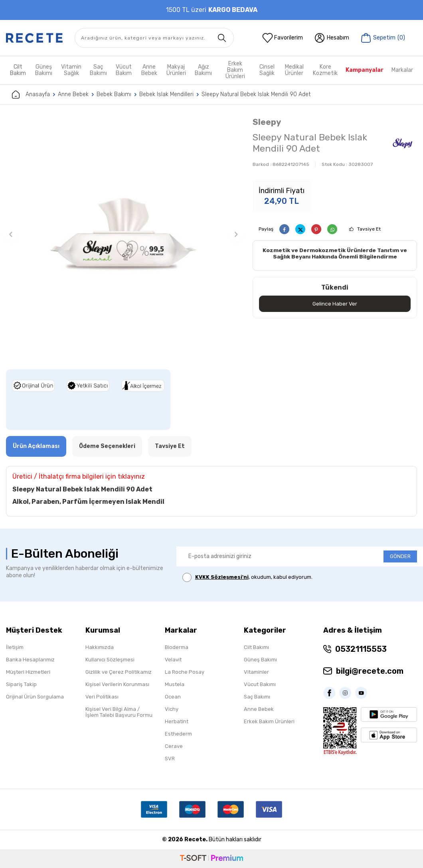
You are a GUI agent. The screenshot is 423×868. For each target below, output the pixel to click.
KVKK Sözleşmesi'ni (222, 577)
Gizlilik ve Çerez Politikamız (119, 672)
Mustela (175, 684)
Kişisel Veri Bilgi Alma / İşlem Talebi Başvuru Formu (119, 712)
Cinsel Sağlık (267, 70)
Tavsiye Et (369, 229)
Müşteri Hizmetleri (28, 672)
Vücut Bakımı (260, 684)
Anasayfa (31, 95)
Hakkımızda (100, 647)
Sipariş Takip (21, 684)
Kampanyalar (365, 70)
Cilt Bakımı (256, 647)
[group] (123, 234)
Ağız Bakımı (203, 70)
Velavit (173, 660)
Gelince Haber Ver (335, 304)
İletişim (15, 647)
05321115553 (361, 649)
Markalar (402, 70)
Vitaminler (256, 672)
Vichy (172, 709)
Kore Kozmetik (325, 70)
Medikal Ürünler (294, 70)
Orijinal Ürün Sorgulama (35, 697)
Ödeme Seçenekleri (107, 446)
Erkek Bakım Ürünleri (235, 70)
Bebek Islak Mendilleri (166, 94)
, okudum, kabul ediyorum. (247, 577)
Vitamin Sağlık (71, 70)
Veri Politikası (102, 697)
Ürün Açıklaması (36, 446)
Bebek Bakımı (114, 94)
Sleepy (267, 122)
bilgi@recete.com (370, 671)
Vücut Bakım (124, 70)
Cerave (174, 746)
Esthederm (178, 734)
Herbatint (177, 721)
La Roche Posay (185, 672)
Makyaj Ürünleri (176, 70)
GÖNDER (400, 556)
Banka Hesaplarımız (30, 660)
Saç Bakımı (98, 70)
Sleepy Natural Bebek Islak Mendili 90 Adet (256, 94)
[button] (11, 234)
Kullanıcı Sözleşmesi (110, 660)
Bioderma (177, 647)
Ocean (173, 697)
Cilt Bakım (18, 70)
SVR (170, 759)
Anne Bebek (149, 70)
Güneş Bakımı (44, 70)
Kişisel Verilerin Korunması (117, 684)
